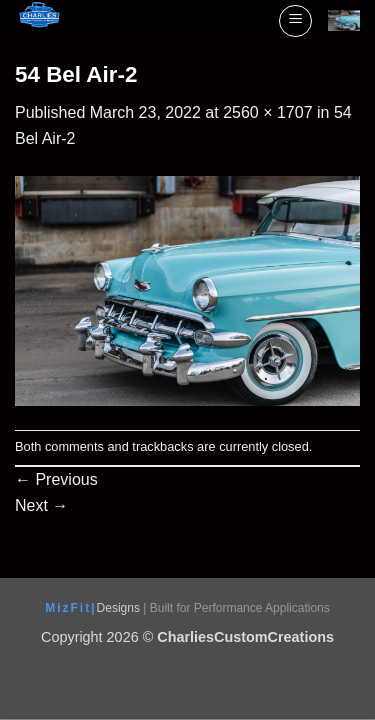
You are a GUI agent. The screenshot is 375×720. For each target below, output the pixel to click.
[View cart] (344, 20)
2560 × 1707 (267, 112)
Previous (56, 479)
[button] (295, 21)
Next (41, 505)
